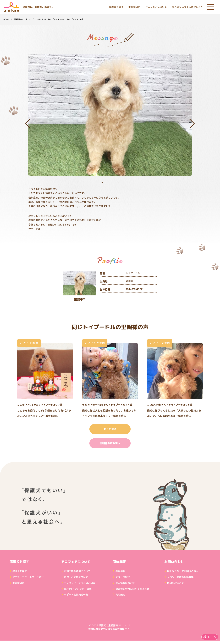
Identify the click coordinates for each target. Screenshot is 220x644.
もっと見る (110, 429)
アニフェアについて (156, 7)
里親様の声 (134, 7)
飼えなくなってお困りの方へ (188, 7)
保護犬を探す (116, 7)
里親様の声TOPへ (110, 443)
